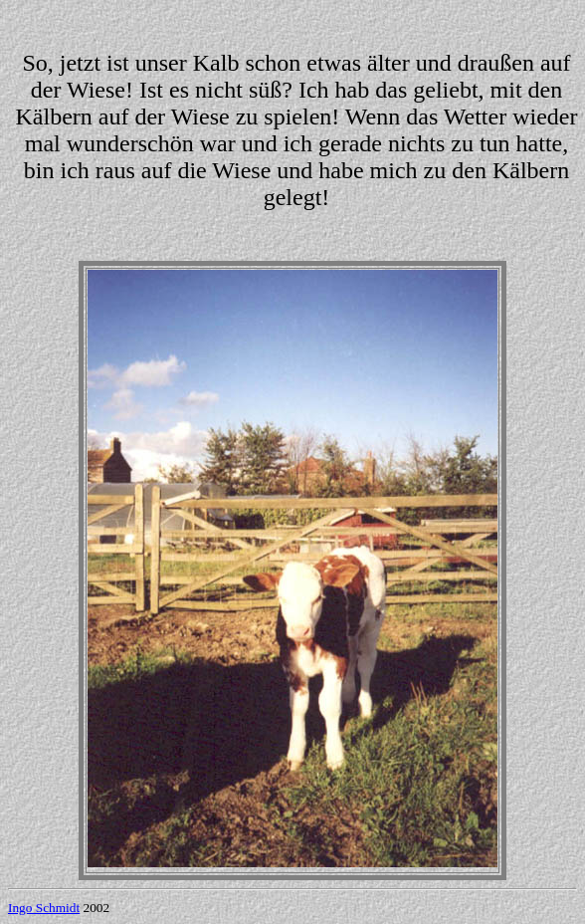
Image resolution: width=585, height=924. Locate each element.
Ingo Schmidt (44, 908)
